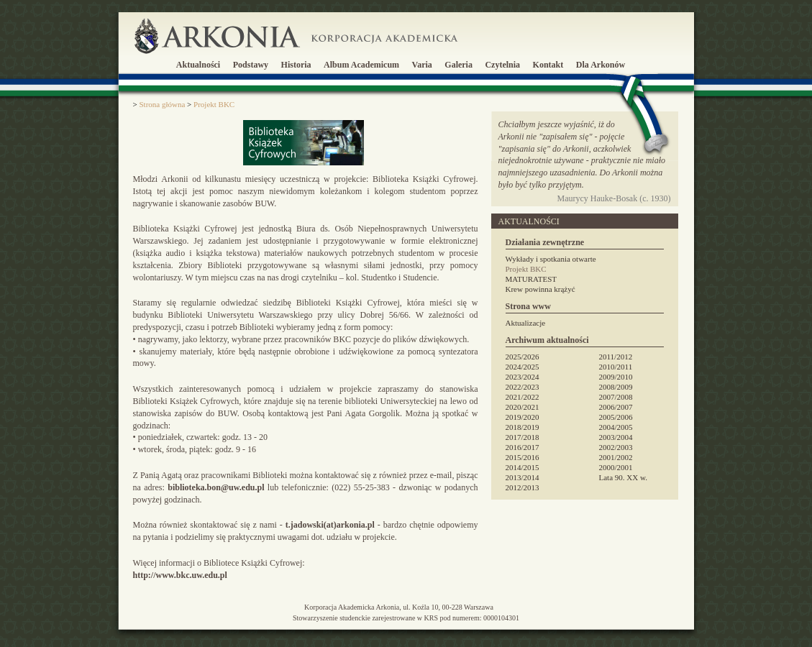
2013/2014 (523, 477)
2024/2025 (523, 367)
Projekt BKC (526, 269)
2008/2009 (616, 387)
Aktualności (198, 65)
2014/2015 (523, 467)
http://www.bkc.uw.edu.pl (180, 575)
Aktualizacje (526, 323)
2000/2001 (616, 467)
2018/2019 (523, 427)
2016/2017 (523, 447)
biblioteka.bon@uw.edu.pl (216, 487)
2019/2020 (523, 417)
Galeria (459, 65)
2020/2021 (523, 407)
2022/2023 (523, 387)
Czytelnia (502, 65)
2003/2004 (616, 437)
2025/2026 (523, 357)
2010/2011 (616, 367)
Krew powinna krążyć (540, 289)
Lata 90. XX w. (623, 477)
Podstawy (251, 65)
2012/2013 (523, 487)
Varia (422, 65)
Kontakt (548, 65)
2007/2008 (616, 397)
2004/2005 (616, 427)
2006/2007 (616, 407)
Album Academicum (361, 65)
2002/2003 (616, 447)
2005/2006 (616, 417)
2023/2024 (523, 377)
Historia (296, 65)
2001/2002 (616, 457)
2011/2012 (616, 357)
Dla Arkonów (601, 65)
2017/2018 (523, 437)
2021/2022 (523, 397)
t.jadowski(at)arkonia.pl (330, 525)
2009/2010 (616, 377)
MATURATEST (532, 279)
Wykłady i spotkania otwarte (551, 259)
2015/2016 (523, 457)
